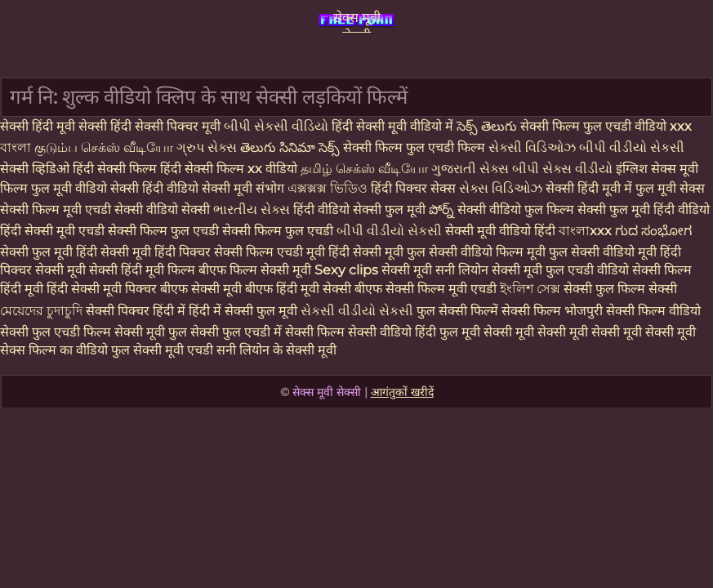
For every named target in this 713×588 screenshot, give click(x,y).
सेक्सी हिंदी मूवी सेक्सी (55, 126)
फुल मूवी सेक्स (670, 188)
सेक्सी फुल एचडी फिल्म (57, 332)
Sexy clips (348, 270)
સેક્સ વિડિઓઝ (502, 188)
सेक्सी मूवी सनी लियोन (435, 270)
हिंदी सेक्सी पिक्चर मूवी (165, 126)
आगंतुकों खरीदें (402, 392)
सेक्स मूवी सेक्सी (357, 21)
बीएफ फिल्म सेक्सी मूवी (255, 270)
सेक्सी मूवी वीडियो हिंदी (502, 231)
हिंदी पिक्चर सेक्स (415, 188)
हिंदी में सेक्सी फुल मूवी (245, 311)
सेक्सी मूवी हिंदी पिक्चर (156, 252)
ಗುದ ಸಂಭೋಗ (653, 231)
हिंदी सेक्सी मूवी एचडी (54, 231)
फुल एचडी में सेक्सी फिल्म (283, 332)
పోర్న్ (443, 209)
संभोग (272, 188)
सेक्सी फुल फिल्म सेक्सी (620, 289)
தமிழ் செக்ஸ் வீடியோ (366, 169)
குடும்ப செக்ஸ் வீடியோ (105, 147)
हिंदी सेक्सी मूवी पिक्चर (102, 289)
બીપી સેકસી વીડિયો (278, 126)
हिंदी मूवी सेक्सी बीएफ (329, 289)
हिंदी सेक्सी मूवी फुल (377, 252)
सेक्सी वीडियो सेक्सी (164, 209)
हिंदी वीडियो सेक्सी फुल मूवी (361, 209)
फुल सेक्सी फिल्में (459, 311)
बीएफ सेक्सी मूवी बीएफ (216, 289)
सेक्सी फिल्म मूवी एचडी (57, 209)
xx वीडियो (274, 169)
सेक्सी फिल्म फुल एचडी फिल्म (416, 147)
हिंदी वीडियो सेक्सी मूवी (199, 188)
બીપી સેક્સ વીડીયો (564, 169)
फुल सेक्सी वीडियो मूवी (603, 252)
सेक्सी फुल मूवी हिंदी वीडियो (644, 209)
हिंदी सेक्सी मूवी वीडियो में (394, 126)
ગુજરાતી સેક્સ (472, 169)
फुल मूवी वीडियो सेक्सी (87, 188)
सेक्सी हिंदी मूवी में (590, 188)
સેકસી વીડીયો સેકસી (359, 311)
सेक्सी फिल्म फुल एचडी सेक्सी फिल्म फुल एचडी (222, 231)
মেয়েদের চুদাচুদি (43, 311)
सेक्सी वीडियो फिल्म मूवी (489, 252)
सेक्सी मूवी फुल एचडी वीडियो (560, 270)
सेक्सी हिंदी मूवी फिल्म (142, 270)
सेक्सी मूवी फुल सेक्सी (168, 332)
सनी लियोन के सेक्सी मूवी (276, 350)
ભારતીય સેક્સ (252, 209)
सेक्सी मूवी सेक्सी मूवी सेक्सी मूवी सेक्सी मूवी (590, 332)
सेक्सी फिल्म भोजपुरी (554, 311)
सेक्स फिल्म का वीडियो (56, 350)
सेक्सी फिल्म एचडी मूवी (270, 252)
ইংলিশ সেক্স (532, 289)
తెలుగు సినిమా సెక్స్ (292, 147)
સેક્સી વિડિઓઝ (534, 147)
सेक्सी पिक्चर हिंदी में (137, 311)
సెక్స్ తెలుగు (487, 126)
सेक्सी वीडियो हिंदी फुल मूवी (414, 332)
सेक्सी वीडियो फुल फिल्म (517, 209)
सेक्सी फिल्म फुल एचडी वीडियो (595, 126)
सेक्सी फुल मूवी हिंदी (49, 252)
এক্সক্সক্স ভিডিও (328, 188)
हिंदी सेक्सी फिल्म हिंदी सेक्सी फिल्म (160, 169)
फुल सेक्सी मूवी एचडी (162, 350)
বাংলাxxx (587, 231)
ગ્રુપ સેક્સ (208, 147)
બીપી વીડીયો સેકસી (632, 147)
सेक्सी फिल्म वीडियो (653, 311)
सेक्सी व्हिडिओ (36, 169)
